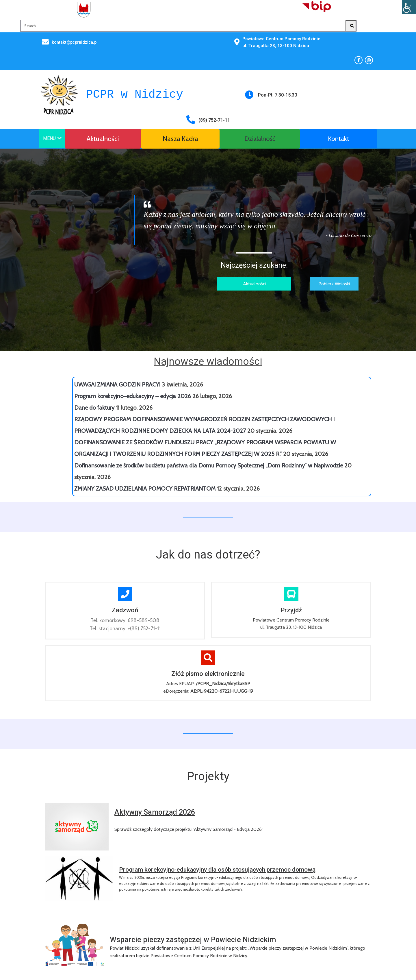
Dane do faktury (94, 348)
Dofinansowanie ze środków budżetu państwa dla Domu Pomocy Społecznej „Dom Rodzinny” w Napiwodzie (209, 406)
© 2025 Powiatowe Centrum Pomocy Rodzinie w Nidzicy (97, 895)
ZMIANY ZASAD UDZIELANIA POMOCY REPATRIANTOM (145, 429)
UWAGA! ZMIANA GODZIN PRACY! (117, 325)
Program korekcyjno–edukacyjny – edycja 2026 (133, 336)
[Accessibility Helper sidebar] (409, 7)
